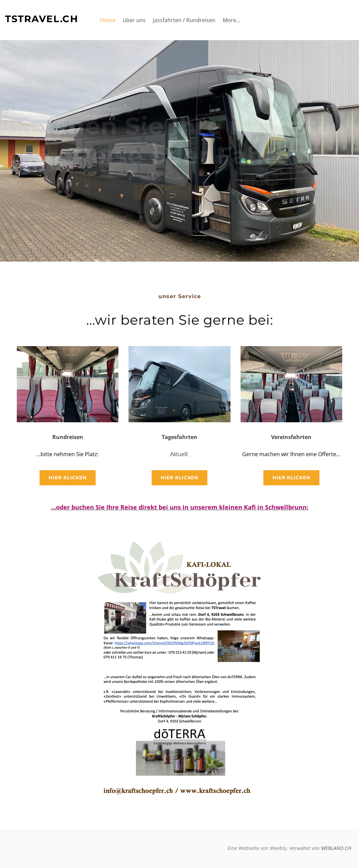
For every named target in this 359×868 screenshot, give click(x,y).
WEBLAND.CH (336, 848)
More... (232, 20)
